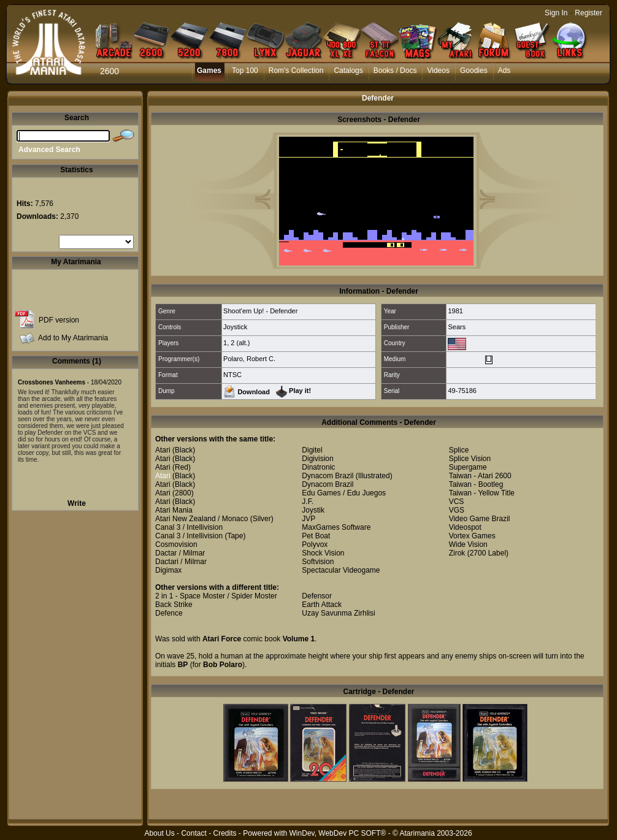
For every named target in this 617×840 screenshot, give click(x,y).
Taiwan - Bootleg (476, 484)
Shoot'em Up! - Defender (260, 311)
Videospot (465, 527)
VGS (457, 510)
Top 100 (245, 71)
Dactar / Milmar (180, 553)
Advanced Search (49, 150)
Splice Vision (470, 459)
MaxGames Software (336, 527)
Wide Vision (468, 544)
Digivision (317, 459)
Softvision (318, 562)
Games (209, 71)
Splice (459, 450)
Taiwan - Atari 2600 (480, 476)
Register (588, 13)
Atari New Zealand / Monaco (201, 519)
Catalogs (348, 71)
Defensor (317, 596)
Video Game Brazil (480, 519)
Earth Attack (322, 605)
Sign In (556, 13)
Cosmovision (176, 544)
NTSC (232, 375)
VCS (457, 502)
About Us (159, 833)
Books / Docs (395, 71)
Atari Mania (174, 510)
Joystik (313, 510)
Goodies (474, 71)
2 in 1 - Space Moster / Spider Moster (216, 596)
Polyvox (315, 544)
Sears (457, 327)
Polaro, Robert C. (249, 359)
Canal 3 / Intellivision (189, 527)
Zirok (457, 553)
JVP (308, 519)
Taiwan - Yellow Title (482, 493)
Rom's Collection (296, 71)
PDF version (59, 320)
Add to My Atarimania (73, 338)
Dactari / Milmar (181, 562)
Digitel (312, 450)
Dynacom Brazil (328, 476)
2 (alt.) (240, 343)
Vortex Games (472, 536)
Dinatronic (318, 467)
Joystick (235, 327)
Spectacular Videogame (341, 570)
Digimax (168, 570)
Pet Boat (316, 536)
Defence (169, 613)
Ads (504, 71)
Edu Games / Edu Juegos (344, 493)
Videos (438, 71)
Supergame (468, 467)
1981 (455, 311)
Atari (163, 450)
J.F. (308, 502)
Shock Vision (323, 553)
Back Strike (174, 605)
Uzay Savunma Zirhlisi (338, 613)
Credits (224, 833)
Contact (194, 833)
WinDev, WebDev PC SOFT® (338, 833)
